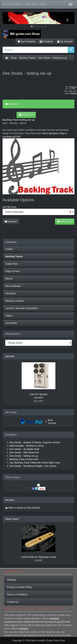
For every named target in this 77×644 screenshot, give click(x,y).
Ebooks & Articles (15, 301)
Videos (9, 316)
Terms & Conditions (17, 595)
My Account (65, 42)
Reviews (11, 222)
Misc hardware (13, 286)
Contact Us (13, 602)
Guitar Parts (12, 264)
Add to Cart (26, 115)
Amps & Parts (13, 271)
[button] (8, 18)
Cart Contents (26, 42)
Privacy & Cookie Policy (19, 587)
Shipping (12, 580)
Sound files (11, 323)
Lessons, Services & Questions (22, 308)
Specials (10, 356)
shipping (73, 93)
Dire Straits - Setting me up (53, 58)
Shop (14, 58)
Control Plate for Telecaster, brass (38, 557)
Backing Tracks (27, 58)
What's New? (12, 519)
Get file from (9, 207)
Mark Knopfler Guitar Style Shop (24, 4)
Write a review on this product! (24, 508)
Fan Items (11, 293)
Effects (9, 279)
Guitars (9, 249)
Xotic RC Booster (38, 394)
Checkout (46, 42)
